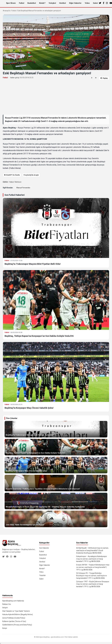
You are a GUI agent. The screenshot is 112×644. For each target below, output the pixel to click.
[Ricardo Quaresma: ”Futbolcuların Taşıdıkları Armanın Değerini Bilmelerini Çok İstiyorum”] (56, 483)
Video (87, 3)
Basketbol (32, 3)
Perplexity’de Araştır (31, 175)
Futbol (22, 3)
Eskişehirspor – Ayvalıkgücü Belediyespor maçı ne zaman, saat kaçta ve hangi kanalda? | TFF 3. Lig (92, 559)
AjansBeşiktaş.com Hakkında (13, 601)
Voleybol (52, 3)
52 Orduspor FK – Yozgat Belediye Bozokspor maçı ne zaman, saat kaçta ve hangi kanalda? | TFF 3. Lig (92, 576)
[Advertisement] (56, 97)
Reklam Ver (7, 604)
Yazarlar (42, 575)
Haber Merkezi (15, 182)
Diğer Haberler (75, 3)
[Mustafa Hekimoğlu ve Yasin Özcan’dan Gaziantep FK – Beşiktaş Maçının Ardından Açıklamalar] (56, 501)
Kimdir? (42, 3)
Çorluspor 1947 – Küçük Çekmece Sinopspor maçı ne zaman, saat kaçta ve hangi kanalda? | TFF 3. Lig (93, 584)
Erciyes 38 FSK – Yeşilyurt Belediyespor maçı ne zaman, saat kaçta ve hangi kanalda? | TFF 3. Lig (93, 567)
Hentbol (63, 3)
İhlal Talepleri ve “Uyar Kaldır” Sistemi (16, 611)
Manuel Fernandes (23, 188)
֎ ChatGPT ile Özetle (12, 175)
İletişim (5, 608)
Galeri (96, 3)
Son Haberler (44, 548)
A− (92, 78)
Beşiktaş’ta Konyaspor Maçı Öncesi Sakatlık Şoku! (29, 408)
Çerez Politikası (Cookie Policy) (14, 618)
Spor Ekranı (11, 3)
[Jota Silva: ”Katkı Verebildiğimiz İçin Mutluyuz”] (56, 519)
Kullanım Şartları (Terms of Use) (14, 621)
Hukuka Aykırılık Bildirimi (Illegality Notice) (18, 614)
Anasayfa (6, 11)
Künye (5, 628)
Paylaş (104, 78)
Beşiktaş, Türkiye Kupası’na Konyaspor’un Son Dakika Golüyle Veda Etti (39, 336)
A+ (96, 78)
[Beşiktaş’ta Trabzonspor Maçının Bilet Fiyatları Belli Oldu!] (56, 429)
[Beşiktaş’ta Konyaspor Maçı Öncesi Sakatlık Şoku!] (56, 465)
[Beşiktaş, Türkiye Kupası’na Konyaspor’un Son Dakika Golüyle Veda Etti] (56, 447)
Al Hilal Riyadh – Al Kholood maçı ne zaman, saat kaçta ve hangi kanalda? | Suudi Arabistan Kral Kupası (92, 550)
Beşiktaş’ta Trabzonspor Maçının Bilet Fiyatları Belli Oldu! (33, 264)
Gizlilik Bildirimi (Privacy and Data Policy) (17, 625)
